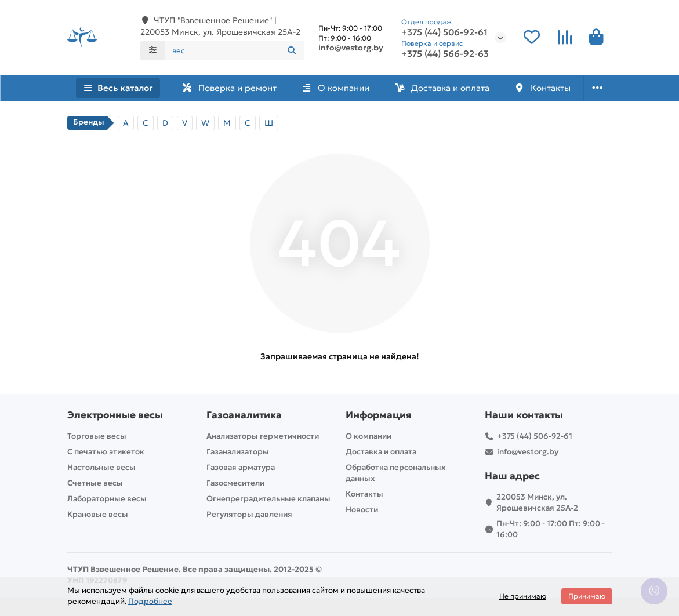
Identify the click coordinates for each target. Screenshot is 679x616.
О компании (335, 88)
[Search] (235, 50)
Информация (379, 415)
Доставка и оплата (442, 88)
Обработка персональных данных (395, 473)
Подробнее (150, 601)
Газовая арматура (241, 467)
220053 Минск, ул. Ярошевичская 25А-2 (537, 502)
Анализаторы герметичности (263, 436)
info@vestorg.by (351, 48)
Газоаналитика (244, 415)
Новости (362, 510)
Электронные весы (115, 415)
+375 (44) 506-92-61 (444, 32)
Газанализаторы (238, 452)
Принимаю (587, 596)
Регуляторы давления (249, 514)
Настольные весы (101, 467)
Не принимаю (523, 596)
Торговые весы (97, 436)
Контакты (542, 88)
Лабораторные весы (107, 499)
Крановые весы (98, 514)
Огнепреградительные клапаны (268, 499)
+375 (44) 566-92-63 (445, 54)
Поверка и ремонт (229, 88)
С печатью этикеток (106, 452)
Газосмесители (235, 483)
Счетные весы (95, 483)
